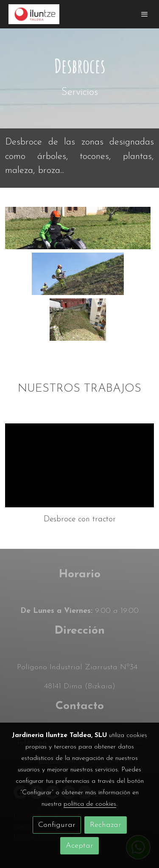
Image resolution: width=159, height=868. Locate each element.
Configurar (57, 825)
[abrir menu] (145, 14)
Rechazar (106, 825)
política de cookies (90, 804)
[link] (34, 14)
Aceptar (79, 846)
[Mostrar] (78, 228)
